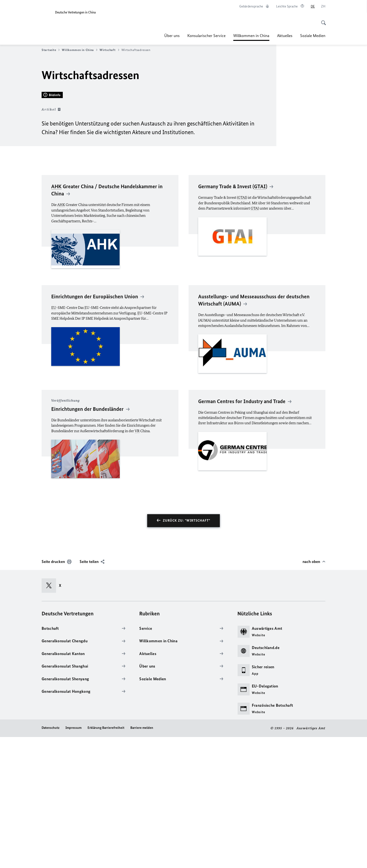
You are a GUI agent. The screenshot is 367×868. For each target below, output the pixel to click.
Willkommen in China (251, 36)
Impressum (73, 859)
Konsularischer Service (206, 36)
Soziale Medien (313, 36)
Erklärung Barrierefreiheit (106, 859)
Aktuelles (285, 36)
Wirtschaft (109, 50)
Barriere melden (142, 859)
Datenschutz (51, 859)
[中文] (323, 6)
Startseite (51, 50)
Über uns (172, 36)
